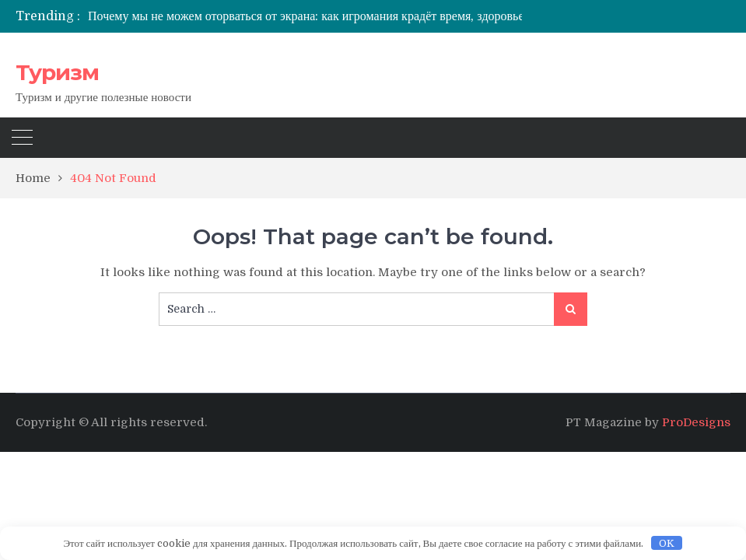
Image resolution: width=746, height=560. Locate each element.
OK (667, 543)
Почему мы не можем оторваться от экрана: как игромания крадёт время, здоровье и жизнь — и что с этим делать (389, 16)
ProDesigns (696, 422)
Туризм (57, 72)
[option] (335, 16)
